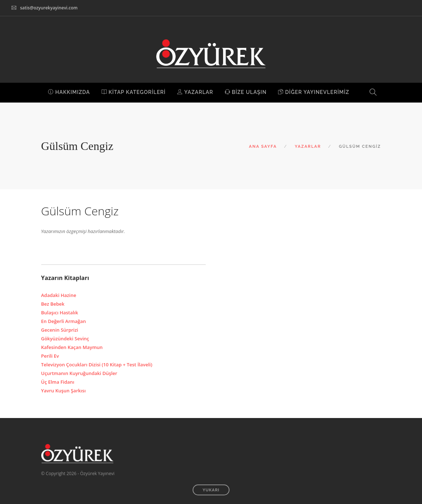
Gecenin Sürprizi (60, 330)
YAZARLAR (195, 92)
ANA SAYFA (263, 147)
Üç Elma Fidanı (58, 382)
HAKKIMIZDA (69, 92)
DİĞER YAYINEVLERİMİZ (314, 92)
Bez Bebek (53, 304)
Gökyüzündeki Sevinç (65, 339)
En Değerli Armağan (64, 321)
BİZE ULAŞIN (246, 92)
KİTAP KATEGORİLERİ (134, 92)
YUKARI (211, 490)
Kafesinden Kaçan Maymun (72, 347)
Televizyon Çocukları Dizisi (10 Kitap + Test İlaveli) (97, 365)
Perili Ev (50, 356)
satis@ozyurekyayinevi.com (49, 8)
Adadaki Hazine (59, 295)
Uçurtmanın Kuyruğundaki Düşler (79, 373)
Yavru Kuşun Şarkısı (64, 391)
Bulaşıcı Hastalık (60, 313)
